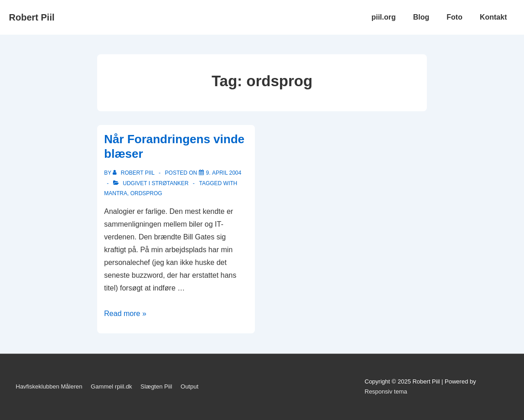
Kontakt (493, 17)
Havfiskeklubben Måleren (49, 386)
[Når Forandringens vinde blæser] (224, 173)
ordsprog (146, 193)
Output (189, 386)
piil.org (383, 17)
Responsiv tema (386, 391)
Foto (454, 17)
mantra (116, 193)
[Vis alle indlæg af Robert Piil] (134, 173)
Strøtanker (170, 183)
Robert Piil (32, 17)
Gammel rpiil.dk (111, 386)
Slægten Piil (156, 386)
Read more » (125, 314)
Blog (421, 17)
